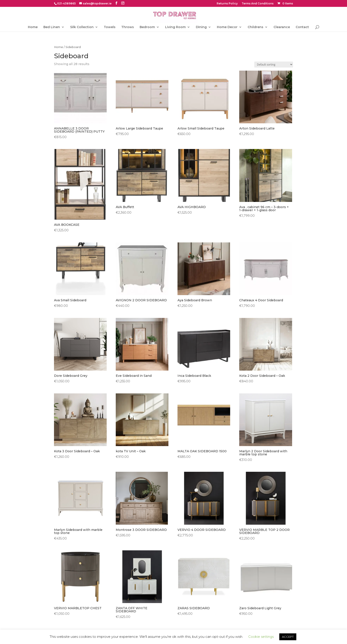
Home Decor (227, 27)
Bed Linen (52, 27)
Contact (302, 27)
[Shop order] (274, 65)
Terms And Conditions (258, 4)
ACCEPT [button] (288, 637)
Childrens (255, 27)
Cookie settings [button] (261, 637)
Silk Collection (82, 27)
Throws (128, 27)
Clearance (282, 27)
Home (33, 27)
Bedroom (147, 27)
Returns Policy (227, 4)
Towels (110, 27)
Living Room (175, 27)
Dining (201, 27)
